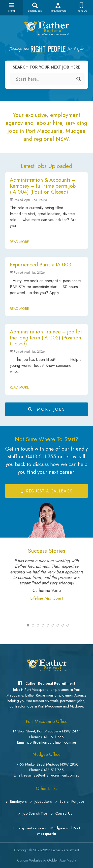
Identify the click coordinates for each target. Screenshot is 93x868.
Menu (12, 8)
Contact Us (62, 813)
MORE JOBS (47, 409)
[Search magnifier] (79, 79)
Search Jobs (35, 8)
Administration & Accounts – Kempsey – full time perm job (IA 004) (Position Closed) (43, 186)
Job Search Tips (33, 813)
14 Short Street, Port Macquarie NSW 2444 (46, 731)
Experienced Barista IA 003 (41, 265)
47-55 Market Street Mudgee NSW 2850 (46, 764)
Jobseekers (41, 801)
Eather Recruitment (65, 850)
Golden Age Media (62, 860)
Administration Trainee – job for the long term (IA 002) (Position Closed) (46, 338)
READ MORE (19, 242)
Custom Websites (30, 860)
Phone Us (81, 8)
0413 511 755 (41, 457)
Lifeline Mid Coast (47, 598)
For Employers (58, 8)
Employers (16, 801)
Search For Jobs (70, 801)
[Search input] (45, 79)
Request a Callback (46, 491)
